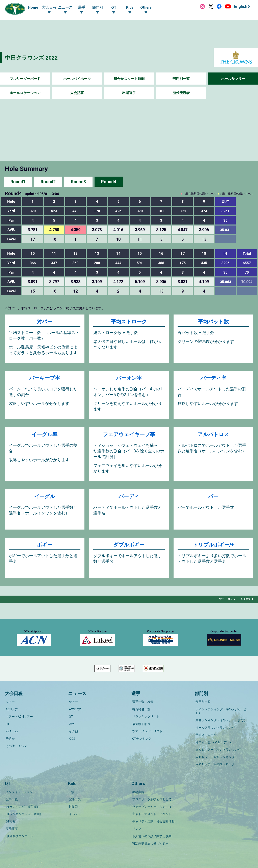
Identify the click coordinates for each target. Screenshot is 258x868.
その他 (73, 739)
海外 (71, 734)
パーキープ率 (45, 379)
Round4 (109, 182)
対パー (45, 322)
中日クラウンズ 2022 (34, 57)
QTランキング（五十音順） (23, 805)
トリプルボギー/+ (213, 547)
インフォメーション (18, 788)
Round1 (18, 182)
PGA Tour (11, 739)
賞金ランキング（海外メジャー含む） (220, 728)
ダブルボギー (129, 547)
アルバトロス (213, 436)
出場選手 (129, 93)
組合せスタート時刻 (129, 79)
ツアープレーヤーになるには (151, 799)
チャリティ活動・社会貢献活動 (153, 810)
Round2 (48, 182)
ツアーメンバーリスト (147, 739)
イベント (74, 805)
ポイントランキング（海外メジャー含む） (223, 722)
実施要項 (11, 816)
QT (7, 734)
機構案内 (137, 788)
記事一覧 (11, 793)
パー (213, 498)
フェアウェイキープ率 (129, 436)
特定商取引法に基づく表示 (150, 827)
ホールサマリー (233, 79)
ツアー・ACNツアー (18, 728)
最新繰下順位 (140, 734)
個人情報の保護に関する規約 (151, 821)
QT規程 (10, 810)
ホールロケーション (25, 93)
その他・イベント (17, 750)
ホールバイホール (77, 79)
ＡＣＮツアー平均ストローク (214, 762)
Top (71, 788)
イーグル (45, 498)
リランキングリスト (145, 728)
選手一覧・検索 (142, 717)
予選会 (9, 745)
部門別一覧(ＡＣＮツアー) (212, 745)
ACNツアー (12, 722)
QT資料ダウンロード (19, 821)
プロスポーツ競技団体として (151, 793)
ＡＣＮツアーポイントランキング (217, 750)
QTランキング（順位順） (22, 799)
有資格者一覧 (140, 722)
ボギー (45, 547)
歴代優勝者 (181, 93)
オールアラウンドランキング (214, 734)
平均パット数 (213, 322)
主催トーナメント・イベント (151, 805)
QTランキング (141, 745)
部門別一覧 (181, 79)
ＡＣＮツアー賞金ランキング (214, 756)
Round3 (78, 182)
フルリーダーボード (25, 79)
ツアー (9, 717)
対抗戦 (73, 799)
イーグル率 (45, 436)
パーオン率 (129, 379)
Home (33, 7)
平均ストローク (129, 322)
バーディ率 (213, 379)
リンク (136, 816)
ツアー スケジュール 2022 (234, 601)
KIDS (71, 745)
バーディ (129, 498)
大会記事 (77, 93)
